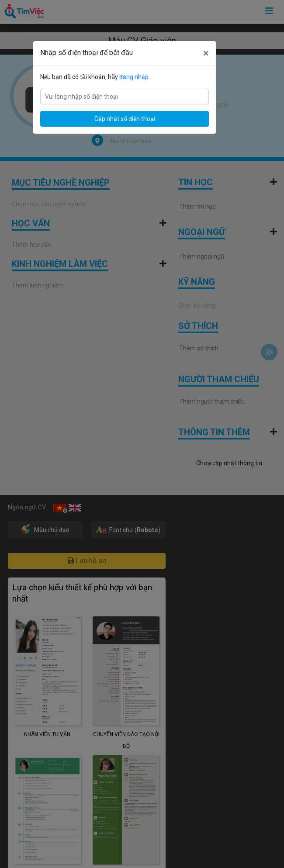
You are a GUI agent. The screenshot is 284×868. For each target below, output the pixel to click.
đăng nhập (134, 77)
